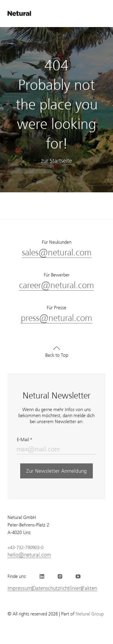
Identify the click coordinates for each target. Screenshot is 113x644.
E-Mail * (24, 440)
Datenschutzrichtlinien (57, 588)
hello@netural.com (29, 555)
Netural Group (90, 614)
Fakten (90, 588)
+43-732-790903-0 (25, 548)
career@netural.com (56, 285)
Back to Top (57, 355)
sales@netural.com (57, 253)
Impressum (20, 588)
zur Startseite (56, 162)
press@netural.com (56, 318)
